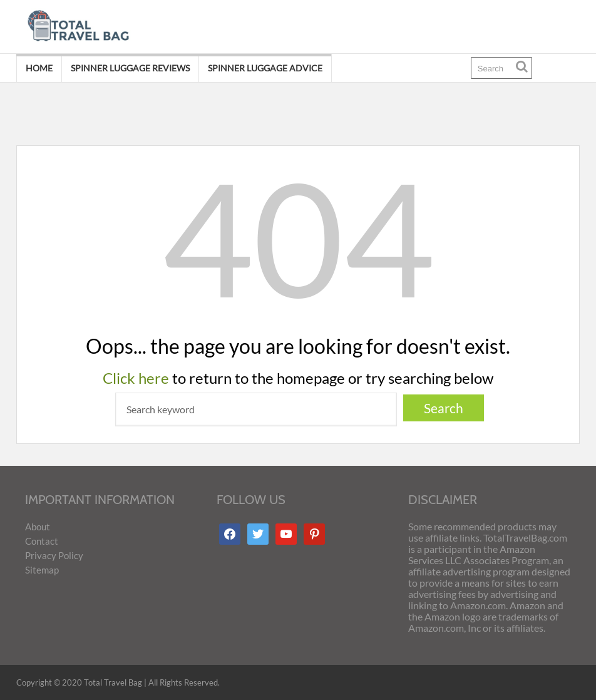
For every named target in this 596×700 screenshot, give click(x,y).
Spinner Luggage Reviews (130, 68)
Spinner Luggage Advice (265, 68)
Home (39, 68)
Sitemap (42, 570)
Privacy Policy (54, 555)
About (38, 527)
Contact (42, 541)
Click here (136, 378)
